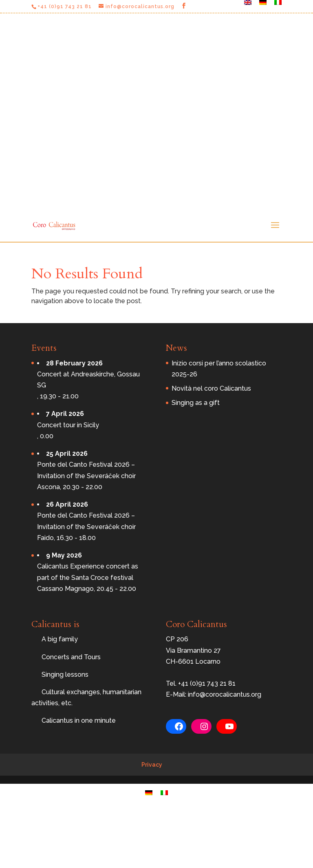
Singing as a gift (196, 403)
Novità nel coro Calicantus (211, 388)
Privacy (152, 765)
